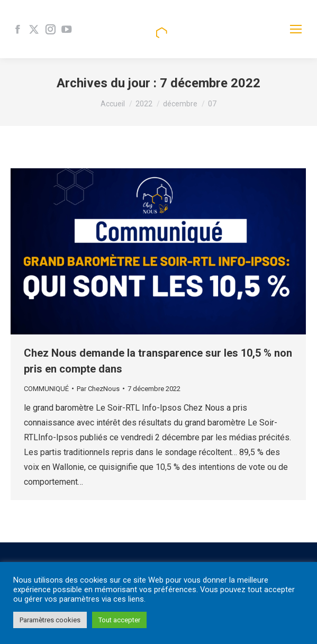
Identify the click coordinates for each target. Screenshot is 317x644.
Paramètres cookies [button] (50, 620)
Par (98, 389)
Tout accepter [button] (119, 620)
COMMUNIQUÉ (46, 389)
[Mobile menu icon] (296, 29)
